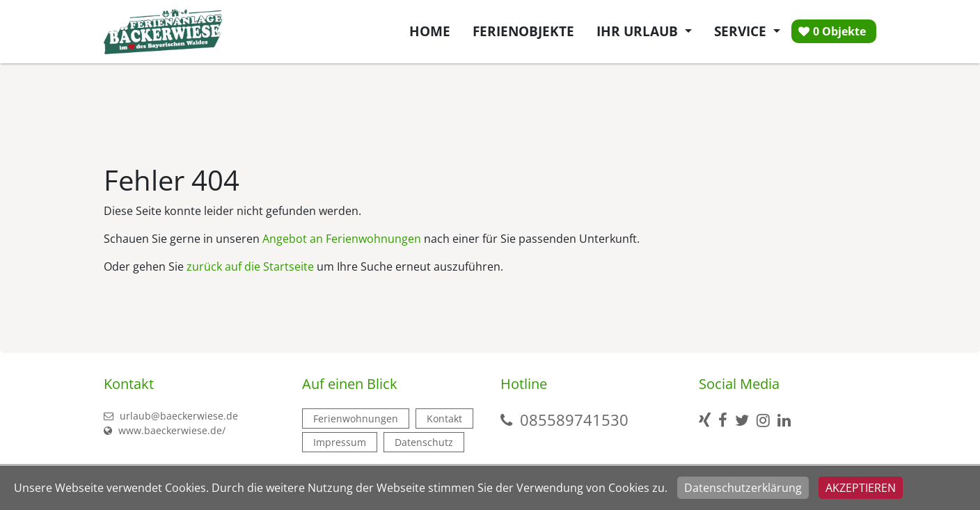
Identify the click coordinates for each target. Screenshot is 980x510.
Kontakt (444, 419)
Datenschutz (424, 442)
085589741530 (574, 420)
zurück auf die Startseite (250, 266)
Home (430, 31)
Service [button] (742, 31)
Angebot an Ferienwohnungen (342, 239)
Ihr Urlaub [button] (639, 31)
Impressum (340, 442)
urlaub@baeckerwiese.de (171, 416)
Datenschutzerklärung (743, 488)
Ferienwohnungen (356, 419)
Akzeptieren (861, 488)
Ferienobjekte (523, 31)
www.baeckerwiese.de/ (165, 430)
